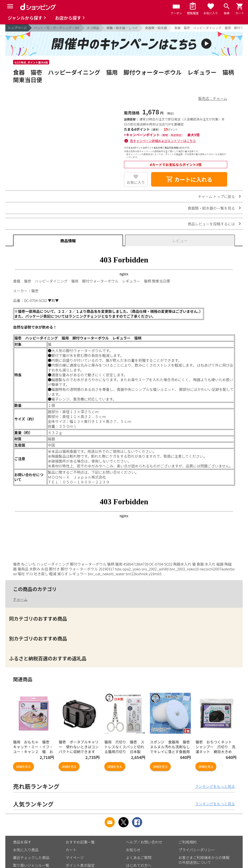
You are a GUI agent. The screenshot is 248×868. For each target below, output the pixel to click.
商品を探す (22, 842)
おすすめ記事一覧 (80, 842)
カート (71, 850)
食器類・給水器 (156, 28)
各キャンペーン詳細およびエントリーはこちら (163, 141)
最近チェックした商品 (31, 857)
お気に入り (136, 182)
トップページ (17, 28)
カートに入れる (189, 179)
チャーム (20, 599)
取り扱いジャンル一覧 (31, 865)
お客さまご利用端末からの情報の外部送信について (204, 860)
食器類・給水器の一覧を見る (211, 208)
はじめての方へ (139, 865)
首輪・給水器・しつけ (122, 28)
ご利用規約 (188, 842)
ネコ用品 (93, 28)
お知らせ (133, 850)
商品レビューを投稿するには (211, 224)
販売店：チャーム (213, 98)
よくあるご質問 (139, 857)
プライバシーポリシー (197, 850)
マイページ (75, 857)
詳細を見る (23, 767)
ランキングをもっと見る (215, 786)
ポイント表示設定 (80, 865)
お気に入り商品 (26, 850)
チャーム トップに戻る (216, 196)
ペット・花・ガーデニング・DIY (57, 28)
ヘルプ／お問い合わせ (144, 842)
